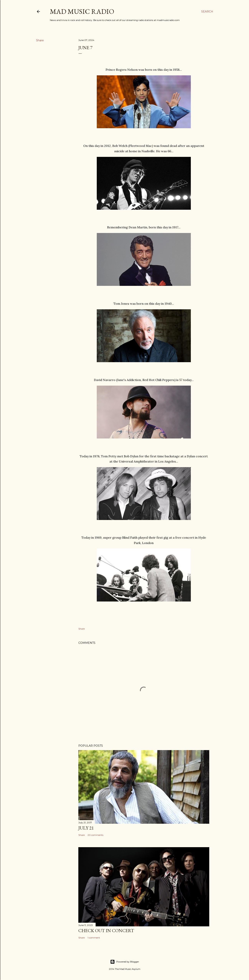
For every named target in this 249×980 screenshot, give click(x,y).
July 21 (86, 828)
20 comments (95, 835)
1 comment (94, 938)
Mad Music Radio (82, 11)
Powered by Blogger (125, 962)
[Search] (207, 12)
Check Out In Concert (106, 931)
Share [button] (40, 40)
